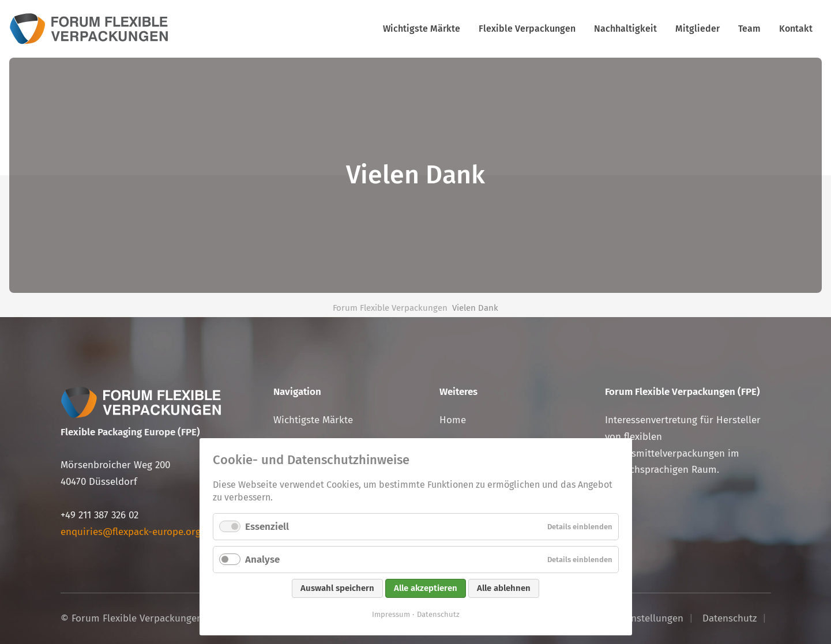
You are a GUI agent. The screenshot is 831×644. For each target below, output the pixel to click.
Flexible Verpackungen (527, 29)
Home (453, 420)
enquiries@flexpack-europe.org (131, 532)
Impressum (391, 614)
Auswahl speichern (337, 588)
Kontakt (796, 29)
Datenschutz (438, 614)
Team (749, 29)
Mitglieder (697, 29)
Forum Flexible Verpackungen (390, 308)
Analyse (262, 560)
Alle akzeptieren (426, 588)
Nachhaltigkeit (625, 29)
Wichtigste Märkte (422, 29)
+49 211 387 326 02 (99, 515)
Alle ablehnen (504, 588)
